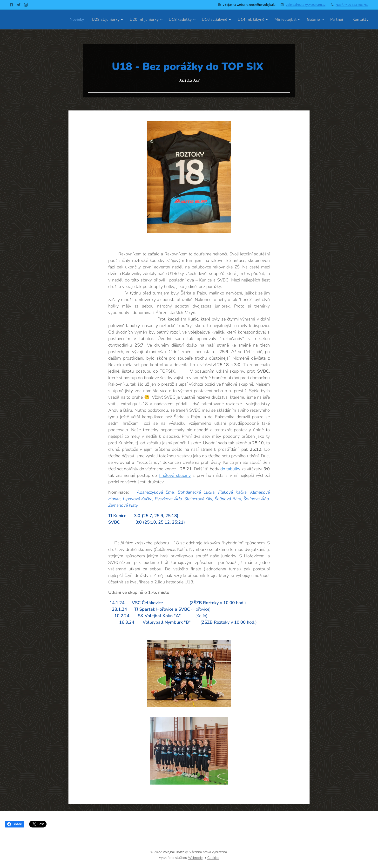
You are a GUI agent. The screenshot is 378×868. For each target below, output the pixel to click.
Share (15, 824)
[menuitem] (65, 20)
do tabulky (230, 469)
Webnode (195, 858)
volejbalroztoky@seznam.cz (306, 5)
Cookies (213, 858)
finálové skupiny (175, 475)
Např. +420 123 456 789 (352, 5)
